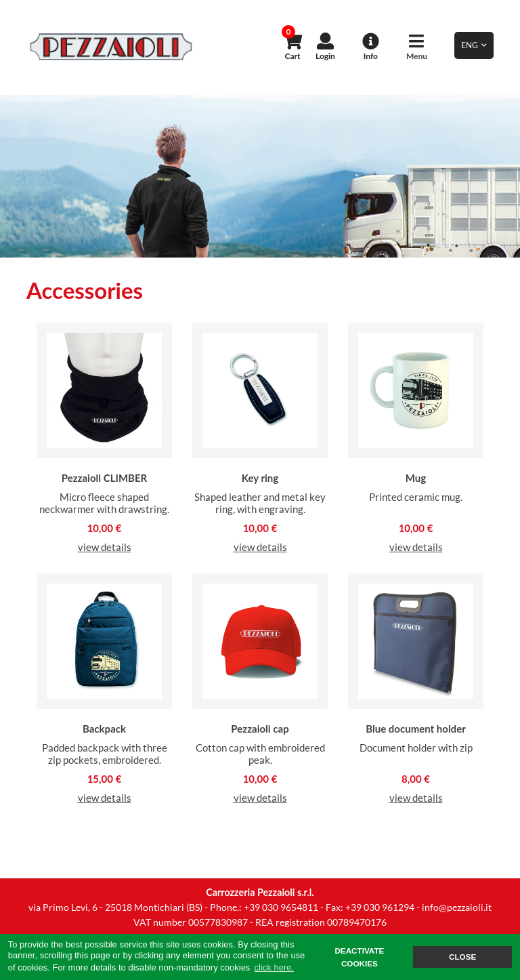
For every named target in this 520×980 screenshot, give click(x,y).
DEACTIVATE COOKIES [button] (359, 957)
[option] (260, 176)
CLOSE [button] (462, 957)
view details (105, 547)
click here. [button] (275, 967)
